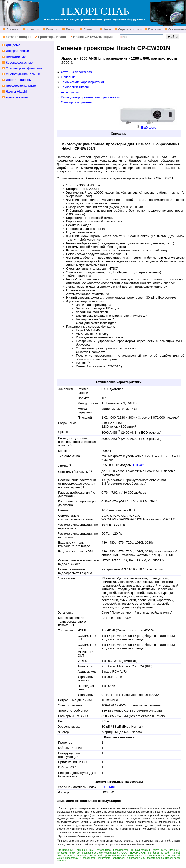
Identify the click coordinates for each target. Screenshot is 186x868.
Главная (12, 29)
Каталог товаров (18, 37)
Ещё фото (149, 127)
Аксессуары (70, 92)
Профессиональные (21, 86)
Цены (106, 29)
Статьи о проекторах (76, 72)
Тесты (70, 29)
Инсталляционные (20, 80)
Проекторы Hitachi (52, 37)
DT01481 (138, 465)
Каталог (51, 29)
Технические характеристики (82, 82)
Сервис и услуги (129, 29)
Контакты (154, 29)
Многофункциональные (23, 74)
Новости (32, 29)
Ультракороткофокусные (24, 68)
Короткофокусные (19, 62)
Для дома (13, 45)
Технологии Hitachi (75, 87)
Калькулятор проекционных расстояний (90, 97)
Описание (68, 77)
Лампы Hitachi (16, 91)
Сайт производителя (76, 102)
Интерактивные (17, 51)
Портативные (16, 57)
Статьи (88, 29)
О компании (176, 29)
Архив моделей (17, 97)
